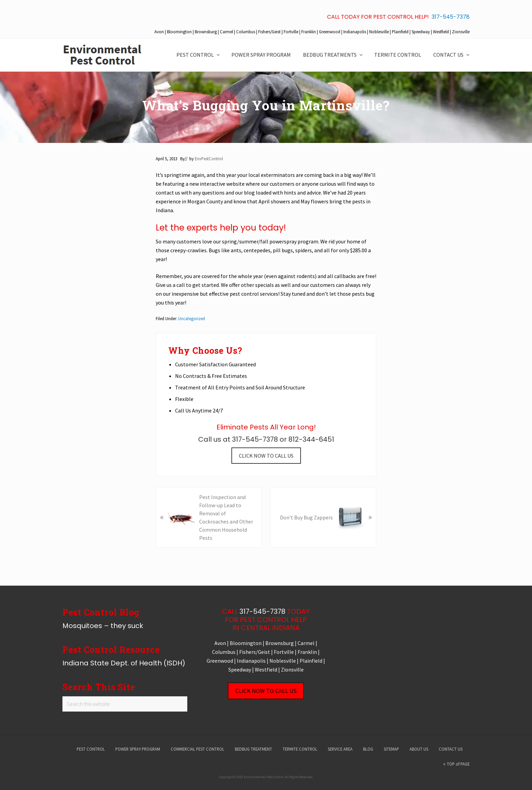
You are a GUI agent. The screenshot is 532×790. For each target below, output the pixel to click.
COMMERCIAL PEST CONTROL (197, 749)
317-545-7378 (451, 17)
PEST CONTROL (91, 749)
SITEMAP (391, 749)
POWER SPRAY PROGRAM (138, 749)
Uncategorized (192, 318)
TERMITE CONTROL (300, 749)
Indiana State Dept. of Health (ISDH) (124, 663)
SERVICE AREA (340, 749)
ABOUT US (419, 749)
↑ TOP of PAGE (456, 764)
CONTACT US (451, 749)
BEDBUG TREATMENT (253, 749)
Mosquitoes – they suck (103, 626)
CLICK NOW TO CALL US (266, 456)
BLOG (368, 749)
